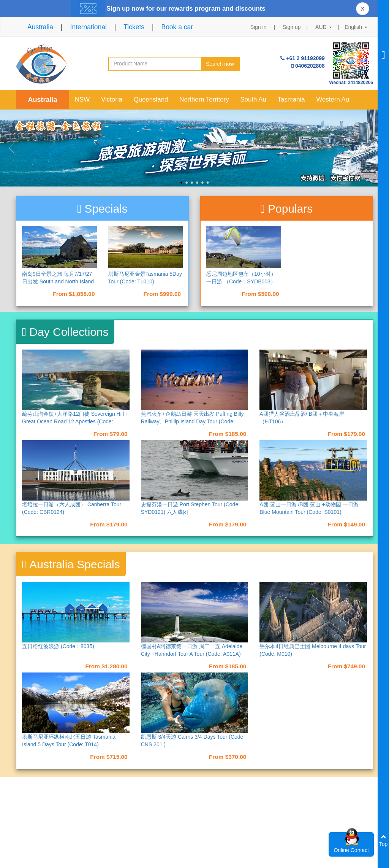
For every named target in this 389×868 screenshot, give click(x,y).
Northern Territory (204, 99)
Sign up (292, 27)
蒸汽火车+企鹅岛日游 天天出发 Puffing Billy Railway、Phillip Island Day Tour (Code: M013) (192, 421)
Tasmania (291, 99)
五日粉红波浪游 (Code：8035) (58, 646)
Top (383, 840)
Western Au (333, 99)
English (356, 27)
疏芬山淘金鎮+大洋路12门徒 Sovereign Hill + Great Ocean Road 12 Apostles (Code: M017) (75, 421)
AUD (323, 27)
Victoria (112, 99)
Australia (40, 27)
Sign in (259, 27)
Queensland (151, 99)
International (89, 27)
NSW (82, 99)
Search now (220, 64)
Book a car (177, 27)
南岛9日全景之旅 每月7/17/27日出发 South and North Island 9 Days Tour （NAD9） (58, 281)
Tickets (134, 27)
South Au (253, 99)
